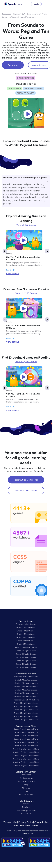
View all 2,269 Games (26, 362)
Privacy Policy (26, 822)
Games (17, 14)
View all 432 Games (26, 225)
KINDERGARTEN (26, 78)
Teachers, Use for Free (26, 490)
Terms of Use (10, 822)
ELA (23, 14)
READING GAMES (34, 88)
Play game (13, 65)
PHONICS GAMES (26, 93)
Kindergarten (33, 14)
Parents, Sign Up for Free (26, 480)
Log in (36, 4)
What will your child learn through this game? (26, 179)
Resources (6, 14)
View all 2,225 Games (26, 293)
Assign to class (39, 65)
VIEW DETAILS (13, 274)
